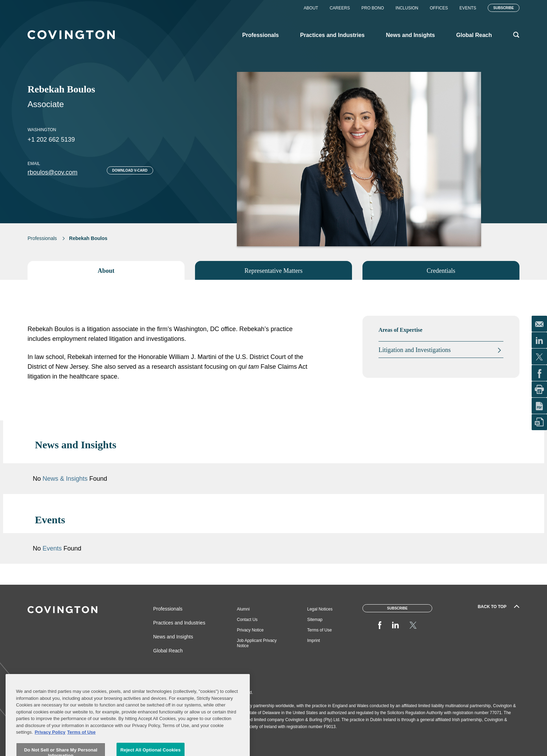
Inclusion (407, 8)
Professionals (42, 238)
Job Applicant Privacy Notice (257, 643)
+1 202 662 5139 (51, 140)
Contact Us (247, 620)
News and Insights (173, 637)
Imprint (314, 641)
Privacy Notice (250, 630)
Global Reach (168, 651)
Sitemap (315, 620)
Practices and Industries (179, 623)
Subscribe (504, 8)
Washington (42, 130)
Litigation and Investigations (415, 350)
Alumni (243, 609)
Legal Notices (320, 609)
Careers (340, 8)
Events (468, 8)
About (311, 8)
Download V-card (130, 170)
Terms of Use (320, 630)
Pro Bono (373, 8)
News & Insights (65, 479)
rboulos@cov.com (53, 172)
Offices (439, 8)
